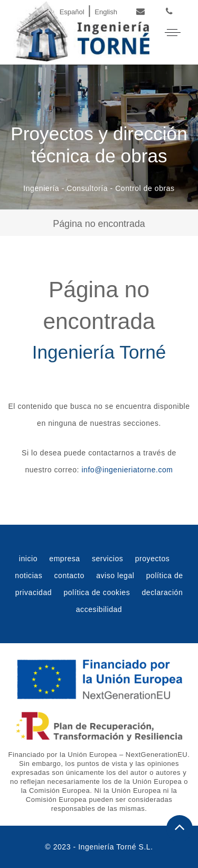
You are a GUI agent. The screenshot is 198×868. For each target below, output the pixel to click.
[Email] (141, 12)
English (106, 12)
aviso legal (115, 575)
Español (72, 12)
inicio (28, 559)
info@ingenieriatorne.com (127, 470)
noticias (29, 575)
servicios (108, 559)
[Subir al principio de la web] (180, 828)
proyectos (153, 559)
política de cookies (97, 592)
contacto (69, 575)
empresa (64, 559)
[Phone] (169, 12)
